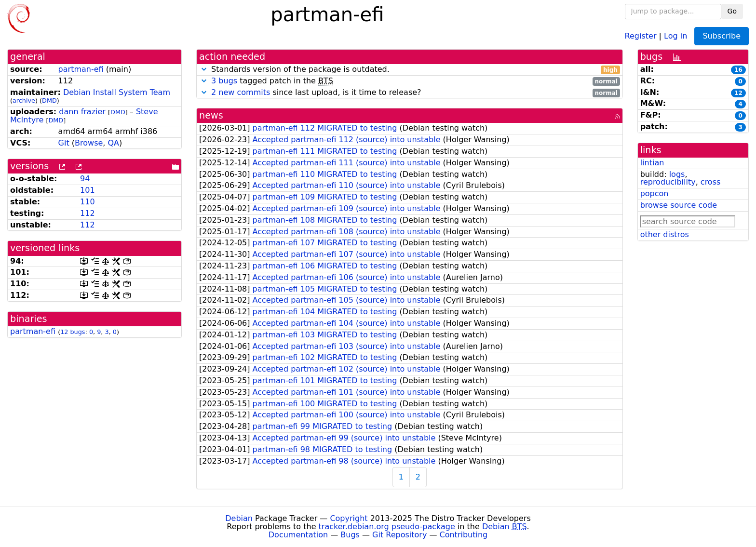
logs (677, 174)
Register (641, 35)
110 (88, 202)
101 (88, 190)
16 (738, 70)
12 (738, 93)
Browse (89, 143)
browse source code (679, 205)
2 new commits (241, 92)
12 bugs (73, 332)
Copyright (349, 518)
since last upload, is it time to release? (410, 93)
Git (64, 143)
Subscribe (722, 36)
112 (88, 213)
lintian (652, 163)
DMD (49, 100)
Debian (239, 518)
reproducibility (668, 182)
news (211, 115)
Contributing (464, 535)
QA (113, 143)
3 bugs (224, 81)
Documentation (298, 535)
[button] (204, 69)
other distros (665, 234)
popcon (655, 193)
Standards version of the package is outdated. (410, 70)
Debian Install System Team (117, 92)
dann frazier (82, 112)
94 (85, 179)
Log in (675, 35)
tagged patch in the (410, 81)
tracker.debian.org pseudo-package (387, 527)
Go (732, 11)
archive (24, 100)
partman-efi (81, 69)
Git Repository (399, 535)
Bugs (350, 535)
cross (710, 182)
